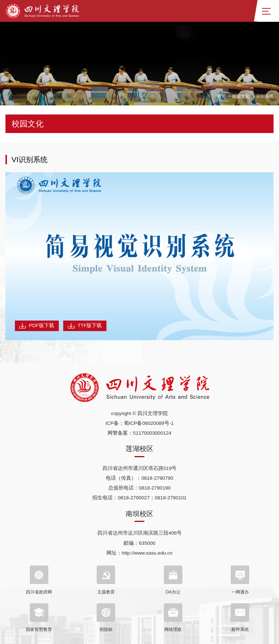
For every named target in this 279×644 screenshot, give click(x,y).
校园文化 (241, 96)
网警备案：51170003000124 (139, 433)
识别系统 (265, 96)
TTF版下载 (85, 326)
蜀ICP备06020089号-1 (149, 423)
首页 (222, 96)
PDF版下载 (37, 326)
